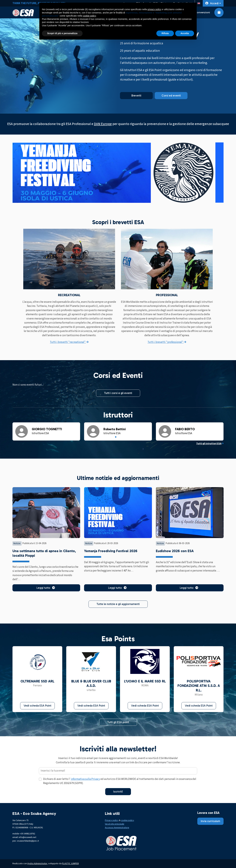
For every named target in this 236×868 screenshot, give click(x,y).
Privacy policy (112, 820)
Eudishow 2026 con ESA (175, 551)
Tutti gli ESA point (118, 722)
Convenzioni (202, 12)
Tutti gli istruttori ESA (210, 444)
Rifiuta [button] (165, 33)
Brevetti (136, 95)
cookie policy (128, 820)
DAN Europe (103, 124)
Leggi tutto (46, 588)
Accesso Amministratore (117, 828)
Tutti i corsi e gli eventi (118, 393)
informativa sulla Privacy (85, 779)
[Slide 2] (118, 437)
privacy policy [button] (154, 9)
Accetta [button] (185, 33)
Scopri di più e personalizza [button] (62, 33)
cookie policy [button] (89, 16)
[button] (213, 3)
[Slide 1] (116, 437)
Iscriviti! (118, 792)
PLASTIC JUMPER (70, 863)
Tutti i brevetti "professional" (167, 342)
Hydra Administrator (37, 863)
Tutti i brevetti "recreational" (69, 342)
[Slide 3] (120, 437)
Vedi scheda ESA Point (37, 706)
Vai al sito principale (115, 824)
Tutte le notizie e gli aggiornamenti (118, 604)
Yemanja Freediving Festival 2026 (111, 551)
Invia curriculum (210, 821)
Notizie (17, 543)
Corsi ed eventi (171, 95)
